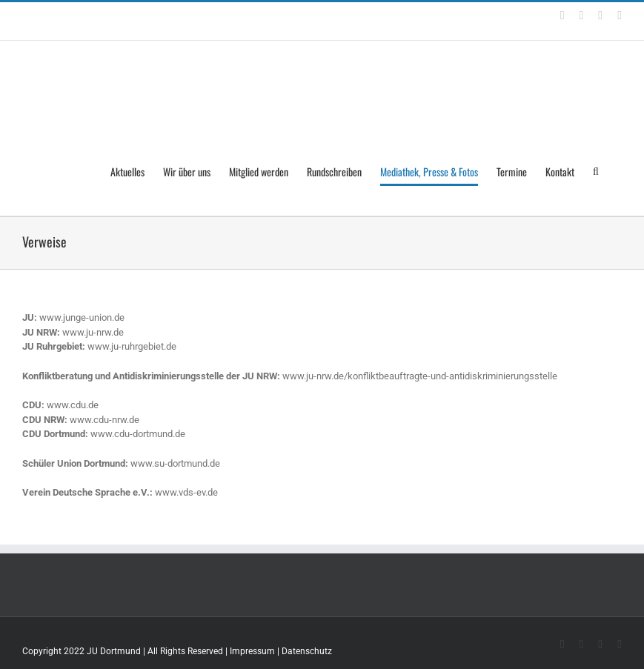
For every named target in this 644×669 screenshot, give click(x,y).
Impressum (252, 651)
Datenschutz (307, 651)
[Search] (598, 172)
